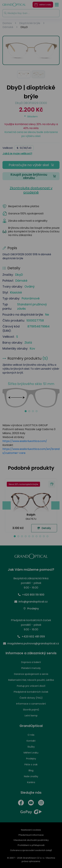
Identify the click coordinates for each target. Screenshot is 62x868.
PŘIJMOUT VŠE (31, 473)
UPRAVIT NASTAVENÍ (31, 464)
